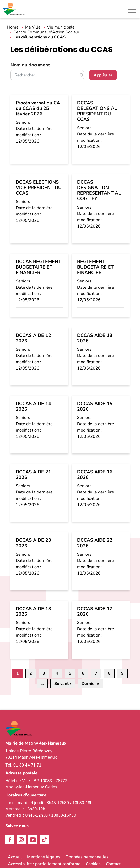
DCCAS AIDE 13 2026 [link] (95, 338)
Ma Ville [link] (33, 27)
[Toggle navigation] (132, 10)
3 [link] (44, 673)
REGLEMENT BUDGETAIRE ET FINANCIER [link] (95, 267)
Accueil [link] (15, 857)
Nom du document (30, 65)
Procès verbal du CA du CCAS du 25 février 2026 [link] (38, 108)
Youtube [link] (33, 840)
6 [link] (83, 673)
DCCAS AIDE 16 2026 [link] (95, 475)
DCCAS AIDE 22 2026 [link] (95, 543)
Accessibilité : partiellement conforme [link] (44, 864)
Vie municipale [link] (61, 27)
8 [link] (109, 673)
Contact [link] (113, 864)
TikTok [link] (44, 840)
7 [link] (96, 673)
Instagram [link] (21, 840)
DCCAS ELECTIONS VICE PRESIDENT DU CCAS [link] (39, 188)
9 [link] (122, 673)
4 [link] (57, 673)
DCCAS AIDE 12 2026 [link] (33, 338)
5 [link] (70, 673)
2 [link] (31, 673)
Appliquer (103, 75)
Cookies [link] (93, 864)
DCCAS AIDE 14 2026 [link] (33, 406)
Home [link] (13, 27)
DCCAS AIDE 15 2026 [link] (95, 406)
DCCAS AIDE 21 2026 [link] (33, 475)
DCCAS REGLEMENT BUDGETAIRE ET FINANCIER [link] (38, 267)
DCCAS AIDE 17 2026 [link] (95, 611)
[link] (14, 9)
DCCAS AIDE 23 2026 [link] (33, 543)
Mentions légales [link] (44, 857)
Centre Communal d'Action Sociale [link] (46, 32)
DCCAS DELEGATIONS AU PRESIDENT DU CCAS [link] (97, 111)
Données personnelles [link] (87, 857)
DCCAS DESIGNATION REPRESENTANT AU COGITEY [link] (99, 190)
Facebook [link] (10, 840)
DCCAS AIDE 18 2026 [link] (33, 611)
